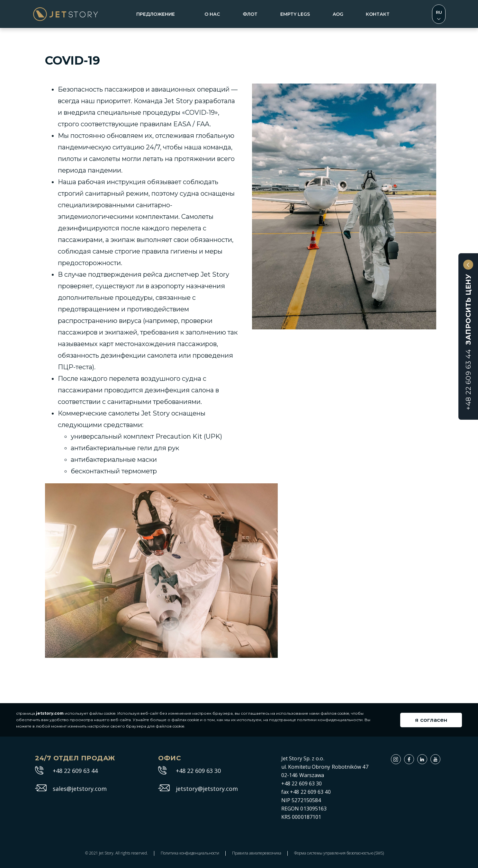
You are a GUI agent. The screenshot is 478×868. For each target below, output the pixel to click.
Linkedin (427, 758)
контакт (378, 14)
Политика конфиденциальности (190, 853)
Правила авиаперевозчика (257, 853)
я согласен (431, 720)
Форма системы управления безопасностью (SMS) (339, 853)
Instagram (401, 758)
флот (250, 14)
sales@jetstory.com (80, 789)
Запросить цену (468, 342)
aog (338, 14)
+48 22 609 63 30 (198, 771)
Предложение (156, 14)
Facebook (414, 758)
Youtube (440, 758)
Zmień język (439, 14)
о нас (212, 14)
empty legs (295, 14)
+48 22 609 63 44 (75, 771)
